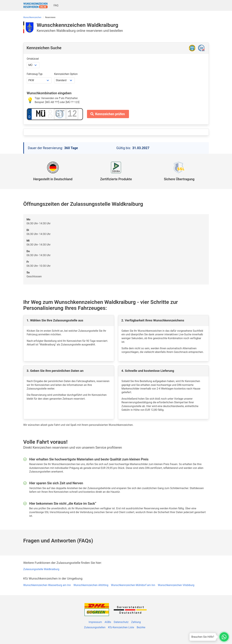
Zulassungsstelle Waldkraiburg (41, 569)
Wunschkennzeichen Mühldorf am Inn (133, 585)
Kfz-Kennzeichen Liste (121, 627)
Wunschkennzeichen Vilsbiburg (176, 585)
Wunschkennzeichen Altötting (91, 585)
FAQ (56, 5)
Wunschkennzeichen (32, 17)
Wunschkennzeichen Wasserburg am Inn (47, 585)
